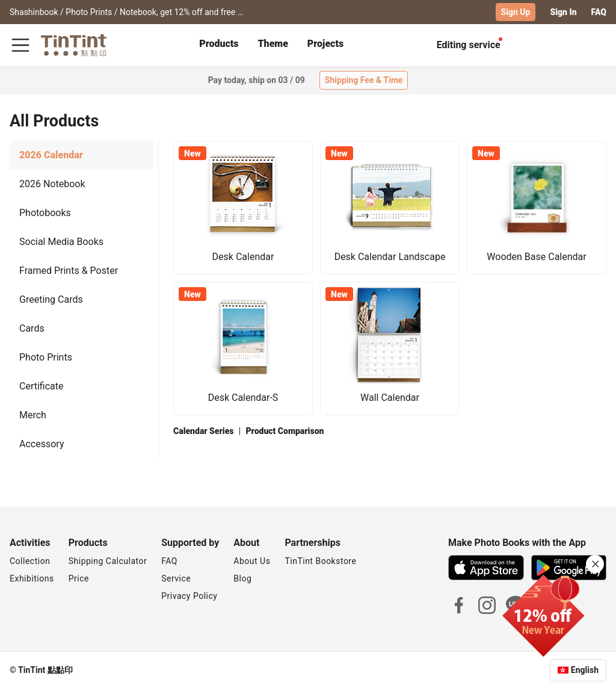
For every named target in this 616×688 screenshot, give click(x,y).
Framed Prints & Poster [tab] (69, 270)
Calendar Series (203, 430)
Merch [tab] (33, 414)
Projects (325, 44)
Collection (30, 560)
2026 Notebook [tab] (52, 183)
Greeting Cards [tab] (51, 299)
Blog (242, 578)
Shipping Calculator (108, 560)
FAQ (599, 12)
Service (176, 578)
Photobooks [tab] (45, 212)
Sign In (563, 12)
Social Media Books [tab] (61, 241)
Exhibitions (32, 578)
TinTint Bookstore (320, 560)
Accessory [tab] (42, 443)
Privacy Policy (189, 595)
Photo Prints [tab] (46, 357)
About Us (252, 560)
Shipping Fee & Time (364, 80)
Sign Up (516, 12)
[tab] (219, 45)
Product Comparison (285, 430)
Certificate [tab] (42, 386)
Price (79, 578)
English (585, 669)
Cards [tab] (32, 328)
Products (219, 44)
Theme (273, 44)
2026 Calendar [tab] (51, 154)
